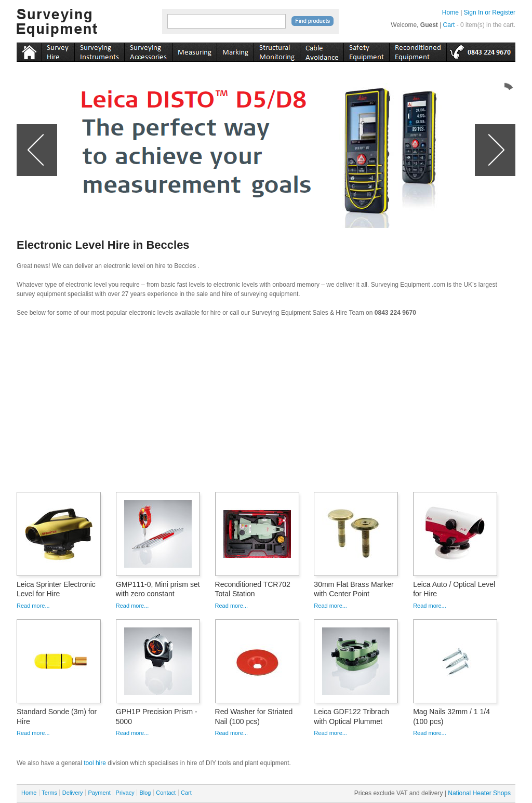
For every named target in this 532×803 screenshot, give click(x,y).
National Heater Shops (479, 793)
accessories (148, 50)
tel (481, 50)
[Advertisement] (266, 408)
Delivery (73, 793)
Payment (99, 793)
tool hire (95, 763)
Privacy (125, 793)
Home (450, 12)
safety (366, 50)
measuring (194, 50)
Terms (49, 793)
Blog (145, 793)
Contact (166, 793)
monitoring (277, 50)
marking (235, 50)
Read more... (33, 606)
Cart (449, 25)
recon (418, 50)
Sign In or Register (490, 12)
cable (322, 50)
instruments (58, 50)
